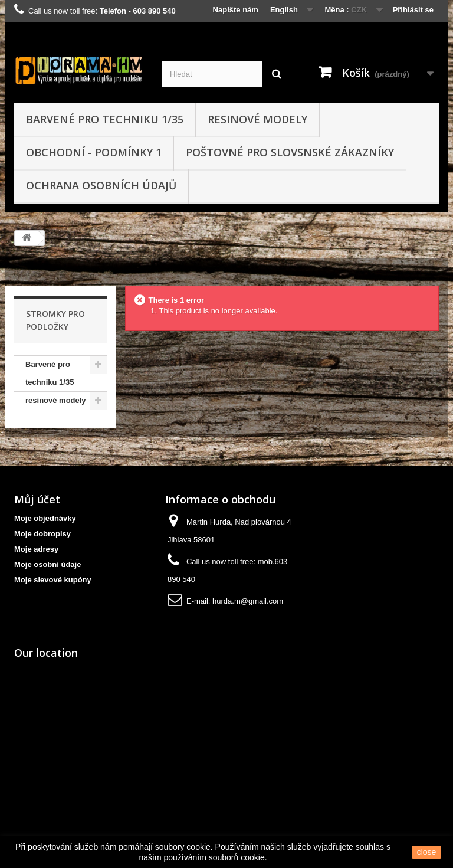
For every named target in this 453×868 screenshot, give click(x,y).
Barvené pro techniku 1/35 (105, 119)
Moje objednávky (45, 518)
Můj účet (37, 499)
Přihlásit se (413, 10)
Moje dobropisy (42, 534)
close (427, 852)
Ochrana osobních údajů (101, 185)
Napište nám (236, 10)
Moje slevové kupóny (53, 580)
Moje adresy (36, 549)
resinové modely (257, 119)
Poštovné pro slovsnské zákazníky (290, 152)
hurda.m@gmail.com (248, 601)
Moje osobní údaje (47, 564)
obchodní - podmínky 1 (94, 152)
